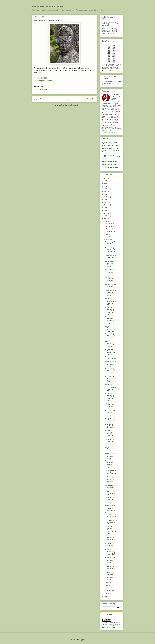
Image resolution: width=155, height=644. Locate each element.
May (107, 583)
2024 (106, 183)
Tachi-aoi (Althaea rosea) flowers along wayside (111, 472)
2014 (106, 210)
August (108, 234)
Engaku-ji (43, 81)
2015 (106, 208)
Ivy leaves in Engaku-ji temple (109, 545)
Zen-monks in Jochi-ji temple (111, 358)
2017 (106, 202)
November (109, 226)
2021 (106, 192)
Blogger (82, 640)
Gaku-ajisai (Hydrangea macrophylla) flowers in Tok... (111, 329)
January (108, 593)
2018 (106, 200)
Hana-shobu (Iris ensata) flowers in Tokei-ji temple (111, 336)
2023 (106, 186)
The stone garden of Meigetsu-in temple (111, 244)
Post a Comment (42, 90)
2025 (106, 181)
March (108, 588)
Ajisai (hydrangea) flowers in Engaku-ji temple (111, 364)
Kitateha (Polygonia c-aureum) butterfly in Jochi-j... (110, 464)
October (108, 229)
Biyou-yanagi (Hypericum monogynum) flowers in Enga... (110, 320)
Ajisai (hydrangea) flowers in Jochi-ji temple (111, 257)
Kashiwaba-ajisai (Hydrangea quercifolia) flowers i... (111, 379)
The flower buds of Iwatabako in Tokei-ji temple (111, 522)
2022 (106, 189)
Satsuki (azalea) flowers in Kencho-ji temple (110, 272)
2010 (106, 221)
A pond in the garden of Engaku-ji (109, 426)
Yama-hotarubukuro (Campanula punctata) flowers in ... (110, 480)
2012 (106, 216)
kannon (49, 81)
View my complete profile (110, 133)
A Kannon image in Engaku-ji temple (110, 420)
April (107, 585)
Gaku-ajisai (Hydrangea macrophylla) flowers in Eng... (111, 538)
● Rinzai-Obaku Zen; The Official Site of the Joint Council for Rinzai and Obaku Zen (112, 144)
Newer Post (39, 99)
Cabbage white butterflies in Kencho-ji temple (110, 264)
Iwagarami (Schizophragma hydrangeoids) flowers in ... (111, 515)
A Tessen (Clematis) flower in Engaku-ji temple (109, 576)
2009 (106, 597)
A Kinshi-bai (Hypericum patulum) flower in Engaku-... (111, 352)
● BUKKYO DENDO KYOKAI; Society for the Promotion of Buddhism (111, 150)
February (109, 591)
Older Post (91, 99)
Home (65, 99)
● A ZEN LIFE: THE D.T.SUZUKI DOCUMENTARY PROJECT (111, 157)
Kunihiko (116, 94)
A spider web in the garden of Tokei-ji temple (111, 493)
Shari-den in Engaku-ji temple (109, 449)
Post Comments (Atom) (69, 105)
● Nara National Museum (110, 165)
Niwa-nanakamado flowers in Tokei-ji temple (111, 344)
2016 (106, 205)
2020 (106, 194)
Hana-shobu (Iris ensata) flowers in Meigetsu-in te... (111, 250)
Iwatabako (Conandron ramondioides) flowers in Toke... (111, 302)
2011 (106, 218)
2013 (106, 213)
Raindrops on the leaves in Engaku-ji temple (111, 413)
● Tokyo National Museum (110, 161)
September (109, 232)
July (107, 237)
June (107, 240)
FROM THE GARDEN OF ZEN (48, 6)
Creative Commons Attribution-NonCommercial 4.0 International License (111, 626)
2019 (106, 197)
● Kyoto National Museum (110, 168)
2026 (106, 178)
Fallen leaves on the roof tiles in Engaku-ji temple (111, 560)
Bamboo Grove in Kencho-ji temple (111, 286)
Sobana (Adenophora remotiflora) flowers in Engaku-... (110, 434)
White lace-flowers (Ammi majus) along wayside (111, 487)
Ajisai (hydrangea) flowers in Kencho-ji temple (111, 279)
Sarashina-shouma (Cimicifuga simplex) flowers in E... (111, 530)
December (109, 224)
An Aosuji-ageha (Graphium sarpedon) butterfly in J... (110, 508)
